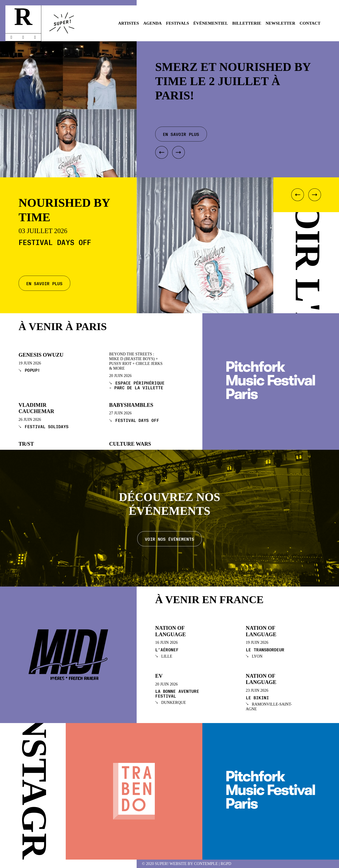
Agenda (153, 23)
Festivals (177, 23)
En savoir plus (44, 283)
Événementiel (211, 23)
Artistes (128, 23)
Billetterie (247, 23)
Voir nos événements (169, 539)
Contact (310, 23)
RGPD (226, 864)
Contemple (206, 864)
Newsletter (280, 23)
